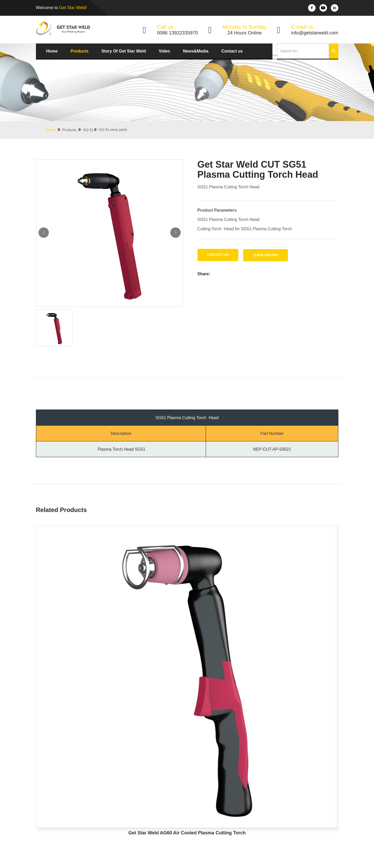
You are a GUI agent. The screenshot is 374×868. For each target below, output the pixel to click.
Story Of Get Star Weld (124, 51)
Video (164, 51)
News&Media (196, 51)
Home (52, 51)
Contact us (232, 51)
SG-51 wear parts (113, 130)
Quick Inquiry (266, 255)
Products (79, 51)
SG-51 (90, 130)
